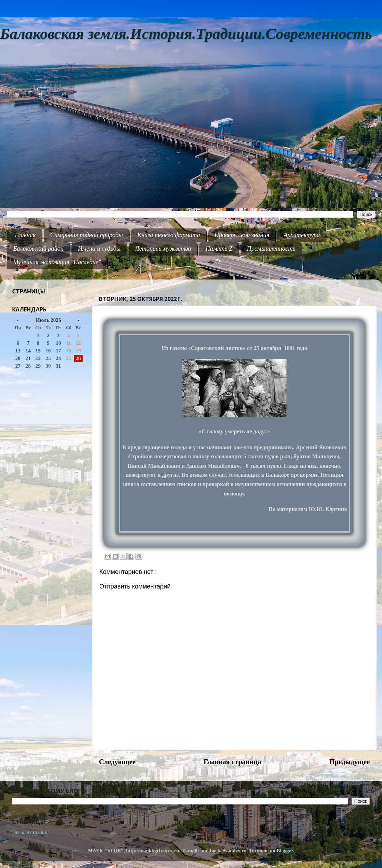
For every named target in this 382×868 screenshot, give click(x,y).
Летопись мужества (163, 249)
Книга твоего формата (169, 235)
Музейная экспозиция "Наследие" (57, 262)
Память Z (219, 249)
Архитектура (302, 235)
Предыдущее (350, 762)
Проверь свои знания (242, 235)
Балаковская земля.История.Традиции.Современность (186, 34)
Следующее (117, 762)
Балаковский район (38, 249)
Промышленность (271, 249)
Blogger (285, 851)
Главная (25, 235)
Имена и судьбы (99, 249)
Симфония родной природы (86, 235)
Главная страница (232, 762)
